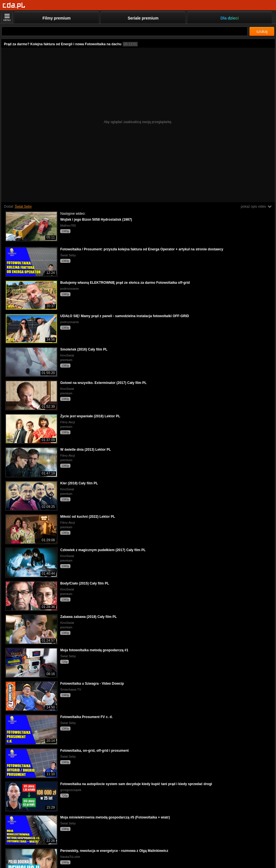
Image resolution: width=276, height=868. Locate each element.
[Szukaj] (125, 31)
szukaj (262, 31)
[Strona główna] (14, 6)
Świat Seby (23, 207)
